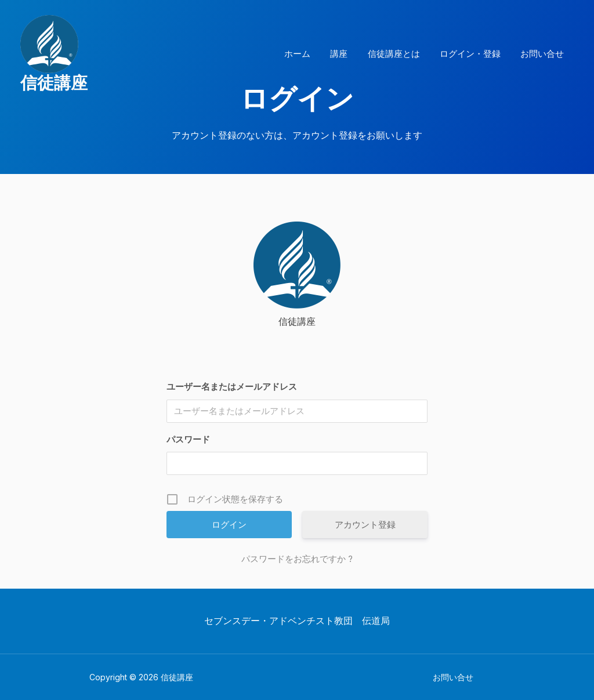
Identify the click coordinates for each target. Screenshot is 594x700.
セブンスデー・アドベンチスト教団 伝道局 (297, 621)
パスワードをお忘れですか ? (297, 559)
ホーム (308, 54)
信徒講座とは (400, 54)
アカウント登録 (365, 525)
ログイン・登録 (474, 54)
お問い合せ (543, 54)
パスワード (188, 439)
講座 (347, 54)
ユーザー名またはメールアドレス (232, 387)
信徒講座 (54, 83)
